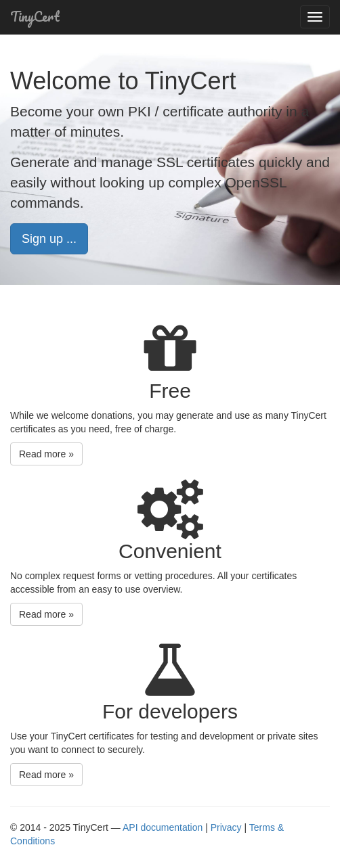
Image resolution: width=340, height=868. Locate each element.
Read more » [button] (46, 454)
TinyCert (35, 17)
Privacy (226, 827)
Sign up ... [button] (49, 239)
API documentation (163, 827)
